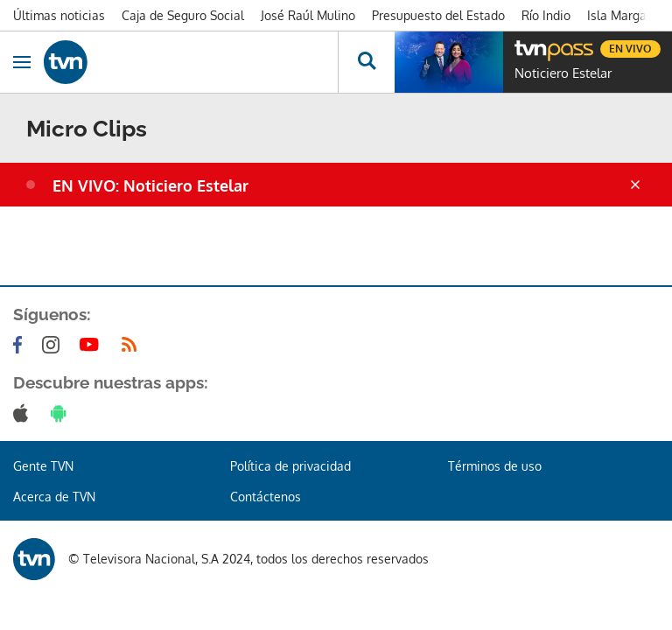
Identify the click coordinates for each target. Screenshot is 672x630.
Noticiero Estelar (563, 73)
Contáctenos (266, 497)
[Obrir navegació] (22, 62)
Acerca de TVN (54, 497)
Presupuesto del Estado (438, 15)
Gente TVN (43, 466)
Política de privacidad (290, 466)
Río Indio (546, 15)
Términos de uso (495, 466)
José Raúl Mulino (308, 15)
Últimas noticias (59, 15)
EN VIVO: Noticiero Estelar (150, 185)
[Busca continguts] (366, 62)
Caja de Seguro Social (183, 15)
